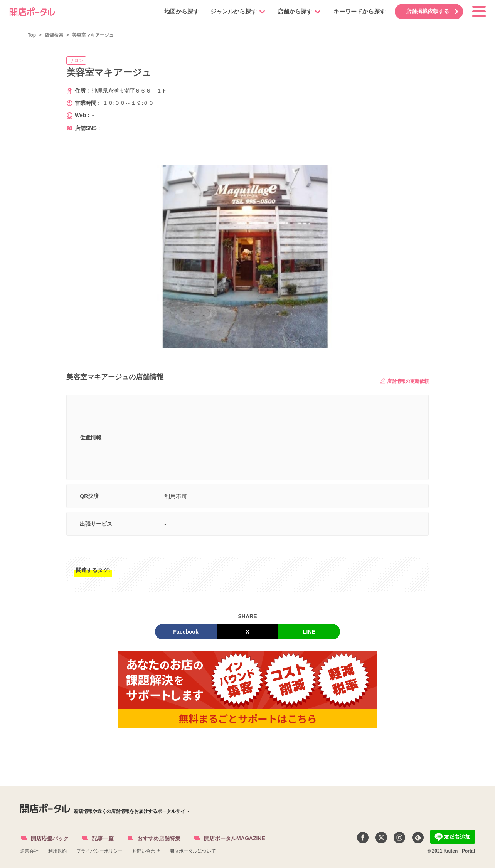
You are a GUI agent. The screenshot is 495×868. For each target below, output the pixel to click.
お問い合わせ (146, 851)
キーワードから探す (356, 11)
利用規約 (57, 851)
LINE (309, 632)
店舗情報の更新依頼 (404, 381)
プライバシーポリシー (99, 851)
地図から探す (178, 11)
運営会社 (29, 851)
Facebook (186, 632)
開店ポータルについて (193, 851)
